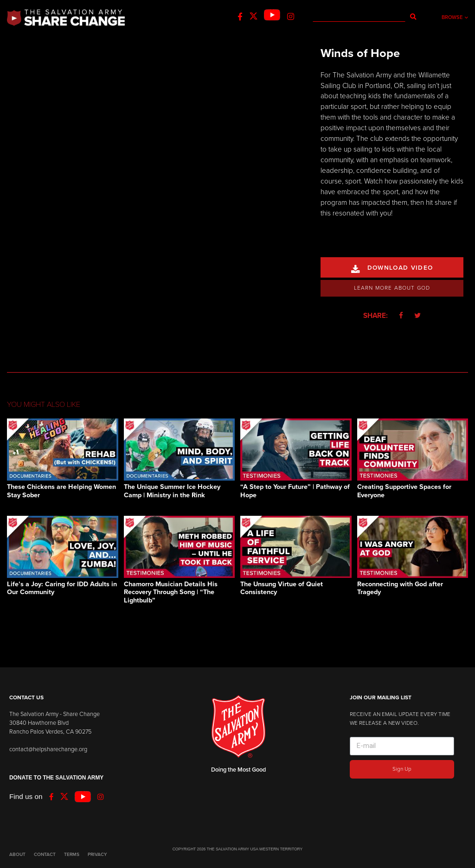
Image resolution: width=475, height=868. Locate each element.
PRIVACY (97, 855)
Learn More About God (392, 288)
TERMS (72, 855)
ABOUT (17, 855)
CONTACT (45, 855)
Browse (455, 17)
